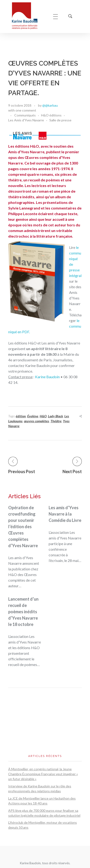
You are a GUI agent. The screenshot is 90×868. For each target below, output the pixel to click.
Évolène (33, 416)
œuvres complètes (37, 421)
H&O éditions (51, 115)
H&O (43, 416)
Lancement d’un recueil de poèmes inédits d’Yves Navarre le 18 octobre (23, 612)
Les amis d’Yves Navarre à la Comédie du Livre (65, 514)
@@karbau (50, 105)
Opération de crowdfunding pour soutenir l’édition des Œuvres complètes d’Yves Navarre (23, 527)
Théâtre (56, 421)
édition (21, 416)
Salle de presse (60, 120)
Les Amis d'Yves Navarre (26, 120)
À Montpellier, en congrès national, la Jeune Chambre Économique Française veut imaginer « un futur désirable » (43, 774)
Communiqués (25, 115)
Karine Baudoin (47, 377)
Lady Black (55, 416)
